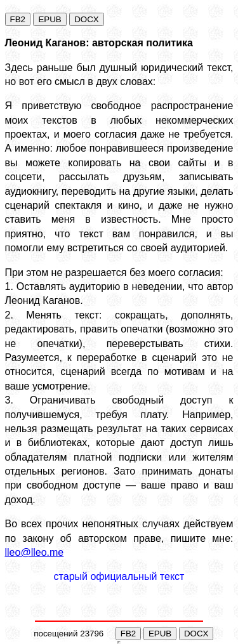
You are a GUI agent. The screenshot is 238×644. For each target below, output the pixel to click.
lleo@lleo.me (35, 552)
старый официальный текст (119, 576)
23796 (92, 634)
